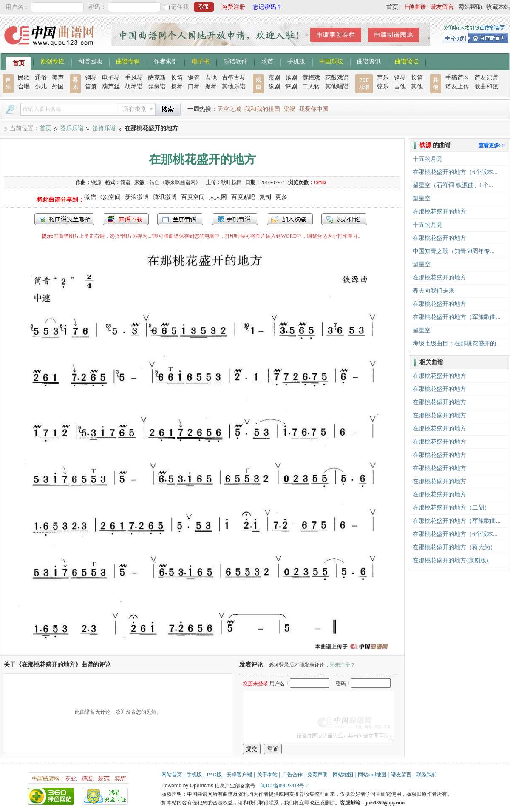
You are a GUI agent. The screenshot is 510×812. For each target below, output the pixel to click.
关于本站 (267, 775)
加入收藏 (290, 219)
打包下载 (126, 219)
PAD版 (214, 775)
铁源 (96, 182)
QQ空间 (110, 197)
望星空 (422, 198)
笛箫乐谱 (104, 128)
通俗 (41, 78)
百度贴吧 (243, 197)
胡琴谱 (134, 87)
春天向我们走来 (433, 291)
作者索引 (166, 61)
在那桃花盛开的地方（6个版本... (455, 172)
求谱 (267, 61)
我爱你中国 (314, 109)
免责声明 (317, 775)
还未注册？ (343, 665)
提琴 (211, 87)
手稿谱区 (457, 78)
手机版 (296, 61)
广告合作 (292, 775)
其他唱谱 (337, 87)
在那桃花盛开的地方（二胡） (451, 508)
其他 (417, 87)
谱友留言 (442, 7)
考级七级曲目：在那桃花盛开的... (457, 343)
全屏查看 (180, 219)
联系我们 (427, 775)
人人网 (218, 197)
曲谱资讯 (369, 61)
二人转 (311, 87)
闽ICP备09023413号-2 (285, 786)
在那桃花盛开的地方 (439, 212)
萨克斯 (157, 78)
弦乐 (383, 87)
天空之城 (229, 109)
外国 (58, 87)
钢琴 (91, 78)
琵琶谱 (157, 87)
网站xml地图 (372, 775)
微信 (90, 197)
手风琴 (134, 78)
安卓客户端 (239, 775)
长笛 (177, 78)
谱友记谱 (486, 78)
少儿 (41, 87)
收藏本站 (498, 7)
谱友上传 (457, 87)
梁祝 (289, 109)
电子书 (201, 61)
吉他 (211, 78)
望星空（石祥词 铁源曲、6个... (453, 185)
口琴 (194, 87)
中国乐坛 (331, 61)
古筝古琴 (234, 78)
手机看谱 (235, 219)
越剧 (291, 78)
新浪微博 (137, 197)
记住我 (180, 7)
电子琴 (111, 78)
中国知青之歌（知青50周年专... (454, 251)
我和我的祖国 (262, 109)
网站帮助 (470, 7)
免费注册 (233, 7)
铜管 (194, 78)
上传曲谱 (414, 7)
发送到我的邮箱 (64, 219)
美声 (58, 78)
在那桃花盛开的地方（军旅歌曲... (457, 317)
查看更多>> (492, 145)
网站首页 (172, 775)
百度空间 (193, 197)
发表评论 (344, 219)
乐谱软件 (235, 61)
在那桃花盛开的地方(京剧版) (450, 560)
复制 (265, 197)
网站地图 (343, 775)
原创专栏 (52, 61)
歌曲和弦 (486, 87)
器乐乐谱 (72, 128)
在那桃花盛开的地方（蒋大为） (454, 547)
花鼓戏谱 (337, 78)
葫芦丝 (111, 87)
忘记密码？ (267, 7)
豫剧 (274, 87)
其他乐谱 (234, 87)
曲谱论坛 (407, 61)
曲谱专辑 (128, 61)
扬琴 (177, 87)
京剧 (274, 78)
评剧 (291, 87)
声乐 (383, 78)
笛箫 (91, 87)
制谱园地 (90, 61)
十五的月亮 (428, 159)
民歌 (24, 78)
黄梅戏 (311, 78)
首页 (392, 7)
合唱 (24, 87)
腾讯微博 (165, 197)
